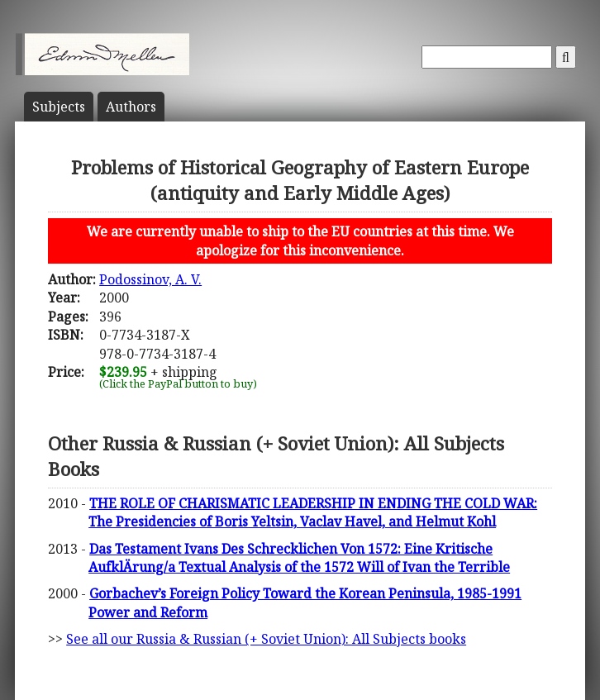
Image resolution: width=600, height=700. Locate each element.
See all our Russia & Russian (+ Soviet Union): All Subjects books (266, 639)
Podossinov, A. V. (150, 279)
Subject (59, 107)
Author (131, 107)
